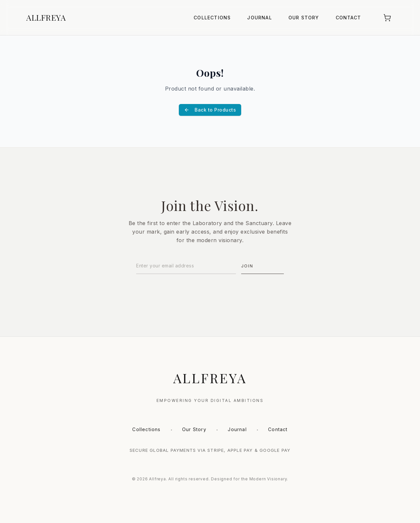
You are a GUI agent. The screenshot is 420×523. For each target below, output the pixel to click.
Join (247, 266)
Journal (259, 18)
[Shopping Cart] (387, 18)
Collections (212, 18)
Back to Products (210, 110)
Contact (348, 18)
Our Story (304, 18)
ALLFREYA (46, 17)
